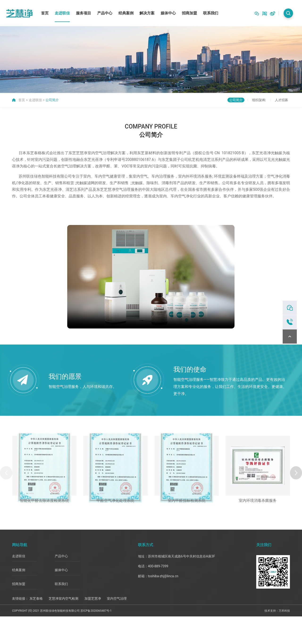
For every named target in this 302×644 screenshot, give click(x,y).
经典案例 (126, 12)
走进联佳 (62, 12)
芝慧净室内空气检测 (63, 626)
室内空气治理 (117, 626)
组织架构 (247, 97)
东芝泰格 (36, 626)
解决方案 (147, 12)
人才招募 (278, 97)
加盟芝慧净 (93, 626)
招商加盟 (189, 12)
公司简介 (52, 97)
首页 (45, 12)
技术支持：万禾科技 (277, 638)
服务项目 (84, 12)
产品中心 (105, 12)
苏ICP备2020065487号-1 (96, 638)
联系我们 (211, 12)
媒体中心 (168, 12)
